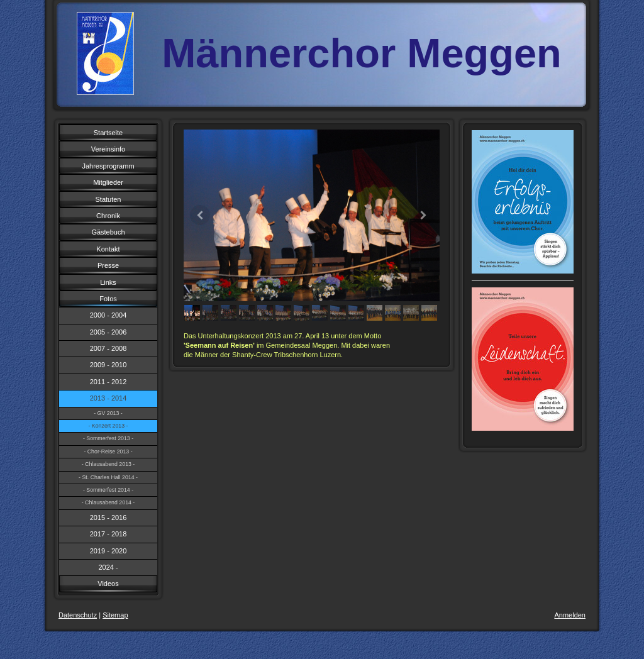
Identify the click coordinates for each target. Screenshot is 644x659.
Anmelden (570, 615)
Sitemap (115, 615)
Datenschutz (78, 615)
